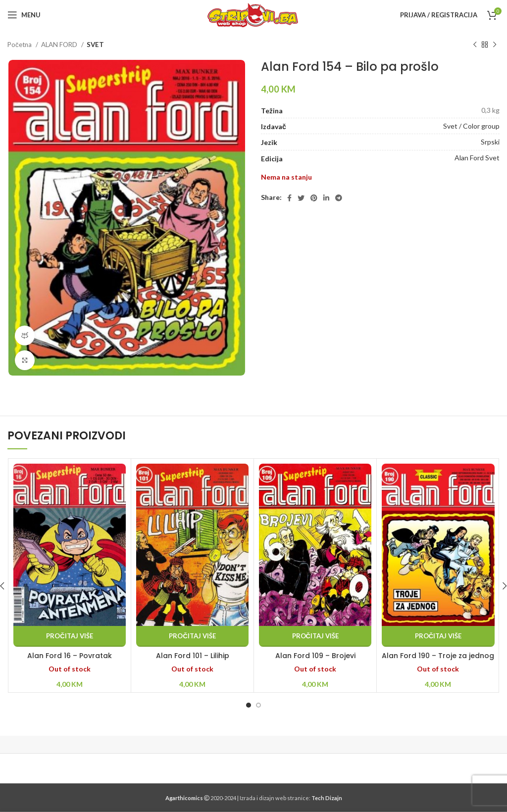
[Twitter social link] (301, 198)
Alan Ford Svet (477, 158)
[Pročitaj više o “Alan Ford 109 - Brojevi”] (315, 636)
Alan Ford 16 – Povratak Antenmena (70, 661)
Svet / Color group (471, 126)
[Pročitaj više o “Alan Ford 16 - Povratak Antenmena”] (70, 636)
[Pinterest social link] (314, 198)
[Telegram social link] (339, 198)
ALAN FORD (60, 45)
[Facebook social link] (289, 198)
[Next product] (495, 45)
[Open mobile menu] (24, 15)
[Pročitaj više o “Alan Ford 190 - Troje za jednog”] (438, 636)
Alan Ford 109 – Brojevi (315, 656)
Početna (20, 45)
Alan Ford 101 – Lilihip (193, 656)
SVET (95, 45)
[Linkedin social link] (326, 198)
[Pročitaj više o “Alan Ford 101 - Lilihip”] (192, 636)
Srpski (490, 142)
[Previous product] (475, 45)
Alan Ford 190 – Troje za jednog (438, 656)
